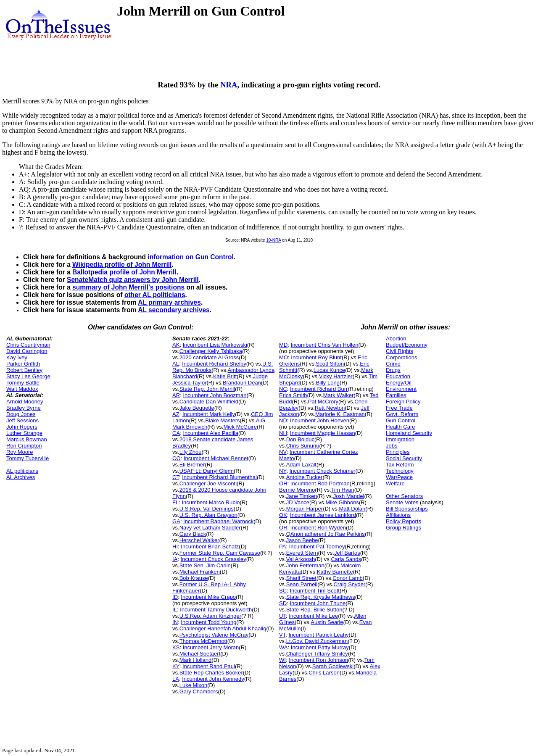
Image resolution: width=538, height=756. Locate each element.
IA (175, 559)
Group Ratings (403, 528)
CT (176, 477)
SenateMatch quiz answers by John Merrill (133, 280)
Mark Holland (196, 660)
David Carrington (27, 351)
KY (176, 666)
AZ (176, 414)
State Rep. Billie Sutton (314, 610)
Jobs (392, 446)
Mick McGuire (240, 427)
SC (283, 591)
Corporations (401, 357)
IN (175, 622)
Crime (393, 364)
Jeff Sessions (22, 420)
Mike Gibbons (342, 502)
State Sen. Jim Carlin (205, 565)
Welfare (395, 483)
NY (283, 471)
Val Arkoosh (301, 559)
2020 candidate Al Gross (209, 357)
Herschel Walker (199, 540)
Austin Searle (327, 622)
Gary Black (193, 534)
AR (176, 395)
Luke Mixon (193, 685)
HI (175, 547)
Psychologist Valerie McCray (214, 635)
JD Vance (298, 502)
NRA (229, 85)
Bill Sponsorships (407, 509)
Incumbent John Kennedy (213, 679)
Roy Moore (20, 452)
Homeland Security (409, 433)
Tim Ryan (343, 490)
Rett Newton (330, 408)
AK (176, 345)
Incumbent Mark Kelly (209, 414)
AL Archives (21, 477)
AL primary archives (169, 302)
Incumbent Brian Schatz (210, 547)
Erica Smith (293, 395)
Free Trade (399, 408)
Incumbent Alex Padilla (211, 433)
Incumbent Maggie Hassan (323, 433)
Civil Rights (400, 351)
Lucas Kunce (329, 370)
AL (176, 364)
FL (175, 502)
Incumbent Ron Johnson (318, 660)
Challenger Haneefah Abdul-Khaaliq (223, 628)
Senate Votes (402, 502)
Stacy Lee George (28, 376)
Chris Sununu (303, 446)
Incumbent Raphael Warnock (218, 521)
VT (282, 635)
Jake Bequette (197, 408)
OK (283, 515)
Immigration (400, 439)
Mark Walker (338, 395)
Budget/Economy (407, 345)
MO (284, 357)
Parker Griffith (23, 364)
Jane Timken (302, 496)
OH (283, 483)
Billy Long (328, 383)
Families (396, 395)
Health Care (400, 427)
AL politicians (22, 471)
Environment (401, 389)
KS (176, 647)
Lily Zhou (191, 452)
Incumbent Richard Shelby (214, 364)
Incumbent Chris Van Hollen (325, 345)
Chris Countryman (28, 345)
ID (175, 597)
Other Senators (404, 496)
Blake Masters (222, 420)
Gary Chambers (199, 691)
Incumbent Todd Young (208, 622)
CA (176, 433)
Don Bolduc (300, 439)
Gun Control (401, 420)
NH (283, 433)
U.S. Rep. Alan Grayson (208, 515)
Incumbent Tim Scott (315, 591)
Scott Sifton (330, 364)
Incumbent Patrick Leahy (318, 635)
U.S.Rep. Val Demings (207, 509)
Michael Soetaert (200, 654)
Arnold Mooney (25, 402)
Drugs (393, 370)
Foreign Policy (403, 402)
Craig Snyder (349, 584)
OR (283, 528)
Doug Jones (21, 414)
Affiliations (398, 515)
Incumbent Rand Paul (209, 666)
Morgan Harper (305, 509)
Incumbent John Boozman (215, 395)
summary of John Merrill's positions (128, 287)
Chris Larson (324, 673)
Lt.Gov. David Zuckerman (317, 641)
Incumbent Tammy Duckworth (216, 610)
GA (176, 521)
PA (282, 547)
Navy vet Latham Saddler (210, 528)
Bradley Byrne (24, 408)
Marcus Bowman (27, 439)
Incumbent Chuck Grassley (214, 559)
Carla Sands (346, 559)
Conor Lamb (348, 578)
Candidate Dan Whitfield (209, 402)
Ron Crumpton (24, 446)
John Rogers (22, 427)
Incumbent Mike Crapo (208, 597)
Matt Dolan (352, 509)
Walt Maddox (22, 389)
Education (398, 376)
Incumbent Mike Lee (313, 616)
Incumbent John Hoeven (320, 420)
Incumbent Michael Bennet (216, 458)
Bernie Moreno (297, 490)
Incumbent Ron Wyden (318, 528)
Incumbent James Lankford (323, 515)
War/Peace (399, 477)
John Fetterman (305, 565)
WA (283, 647)
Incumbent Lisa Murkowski (215, 345)
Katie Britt (225, 376)
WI (282, 660)
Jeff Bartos (347, 553)
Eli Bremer (192, 465)
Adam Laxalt (301, 465)
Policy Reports (403, 521)
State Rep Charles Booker (211, 673)
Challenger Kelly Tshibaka (211, 351)
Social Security (404, 458)
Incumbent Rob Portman (320, 483)
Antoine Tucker (305, 477)
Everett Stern (302, 553)
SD (283, 603)
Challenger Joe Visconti (208, 483)
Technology (400, 471)
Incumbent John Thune (318, 603)
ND (283, 420)
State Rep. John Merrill (207, 389)
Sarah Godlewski (333, 666)
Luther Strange (24, 433)
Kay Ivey (17, 357)
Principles (398, 452)
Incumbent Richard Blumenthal (219, 477)
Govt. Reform (402, 414)
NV (283, 452)
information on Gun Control (190, 257)
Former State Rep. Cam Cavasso (220, 553)
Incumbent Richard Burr (319, 389)
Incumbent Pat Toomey (317, 547)
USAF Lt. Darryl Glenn (207, 471)
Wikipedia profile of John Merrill (122, 265)
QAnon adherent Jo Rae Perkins (326, 534)
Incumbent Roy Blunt (316, 357)
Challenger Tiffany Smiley (317, 654)
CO (177, 458)
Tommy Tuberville (28, 458)
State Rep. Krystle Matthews (321, 597)
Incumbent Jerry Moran (211, 647)
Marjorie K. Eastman (340, 414)
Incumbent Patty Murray (320, 647)
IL (175, 610)
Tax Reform (400, 465)
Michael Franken (200, 572)
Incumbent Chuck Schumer (323, 471)
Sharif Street (301, 578)
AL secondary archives (174, 310)
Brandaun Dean (242, 383)
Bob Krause (194, 578)
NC (283, 389)
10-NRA (273, 240)
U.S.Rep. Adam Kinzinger (210, 616)
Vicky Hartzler (336, 376)
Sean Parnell (302, 584)
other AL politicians (155, 295)
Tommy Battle (23, 383)
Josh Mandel (349, 496)
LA (176, 679)
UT (282, 616)
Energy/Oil (399, 383)
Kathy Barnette (335, 572)
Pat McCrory (323, 402)
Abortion (396, 338)
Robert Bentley (24, 370)
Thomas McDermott (203, 641)
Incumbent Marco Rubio (211, 502)
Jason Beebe (302, 540)
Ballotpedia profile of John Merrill (124, 272)
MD (283, 345)
